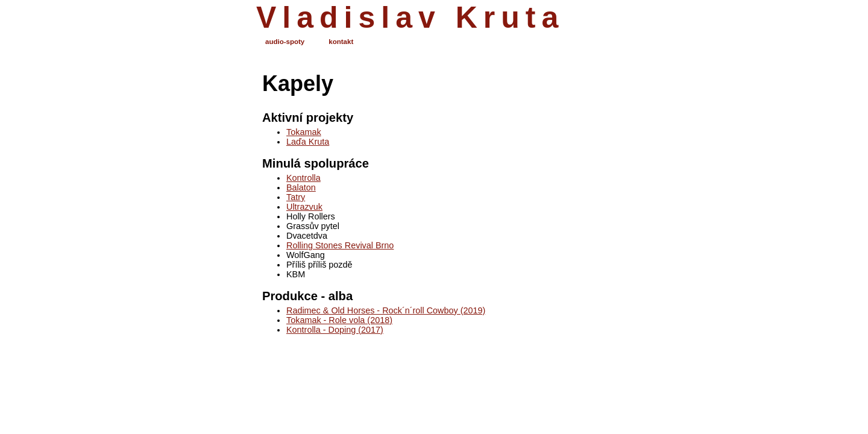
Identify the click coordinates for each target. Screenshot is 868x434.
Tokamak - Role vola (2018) (339, 320)
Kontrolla (303, 178)
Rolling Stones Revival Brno (340, 245)
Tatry (296, 197)
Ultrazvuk (304, 207)
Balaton (301, 187)
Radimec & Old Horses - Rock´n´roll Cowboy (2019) (386, 310)
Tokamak (304, 132)
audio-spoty (285, 42)
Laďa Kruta (308, 142)
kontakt (341, 42)
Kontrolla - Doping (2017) (335, 330)
